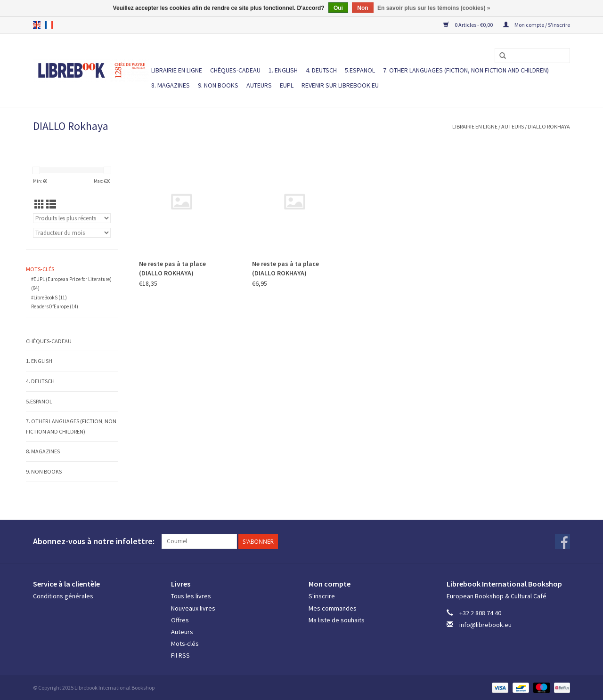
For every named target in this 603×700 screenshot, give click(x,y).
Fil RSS (180, 655)
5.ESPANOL (360, 70)
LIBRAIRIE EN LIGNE (177, 70)
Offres (180, 620)
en (37, 25)
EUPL (287, 85)
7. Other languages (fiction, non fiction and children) (466, 70)
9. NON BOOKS (218, 85)
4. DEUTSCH (321, 70)
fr (49, 25)
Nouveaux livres (193, 608)
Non (363, 8)
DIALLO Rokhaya (549, 126)
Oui (338, 8)
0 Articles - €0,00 (469, 25)
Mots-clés (185, 644)
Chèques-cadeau (235, 70)
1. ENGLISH (283, 70)
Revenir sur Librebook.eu (340, 85)
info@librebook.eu (485, 625)
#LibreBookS (49, 298)
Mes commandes (333, 608)
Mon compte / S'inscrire (537, 25)
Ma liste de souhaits (337, 620)
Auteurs (259, 85)
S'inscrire (322, 596)
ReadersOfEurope (55, 306)
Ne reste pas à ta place (172, 268)
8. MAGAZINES (171, 85)
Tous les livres (191, 596)
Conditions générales (63, 596)
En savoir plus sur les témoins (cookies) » (434, 8)
